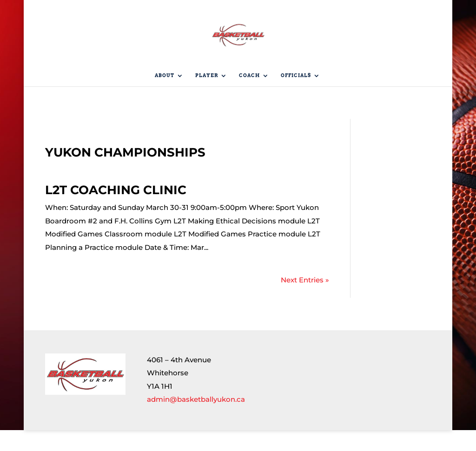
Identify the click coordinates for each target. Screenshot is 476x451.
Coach (249, 96)
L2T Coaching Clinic (116, 211)
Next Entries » (305, 301)
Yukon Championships (125, 173)
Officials (296, 96)
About (165, 96)
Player (207, 96)
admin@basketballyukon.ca (196, 420)
